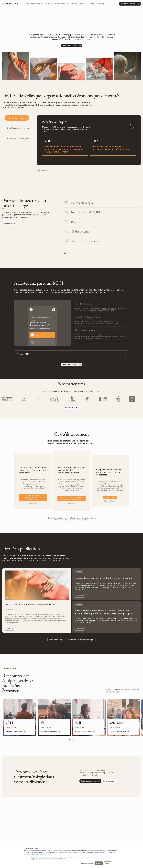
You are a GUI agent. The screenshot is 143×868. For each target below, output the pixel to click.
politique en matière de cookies (40, 854)
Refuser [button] (108, 863)
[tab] (17, 118)
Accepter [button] (99, 863)
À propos (92, 4)
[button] (34, 4)
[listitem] (20, 718)
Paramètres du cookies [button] (87, 863)
